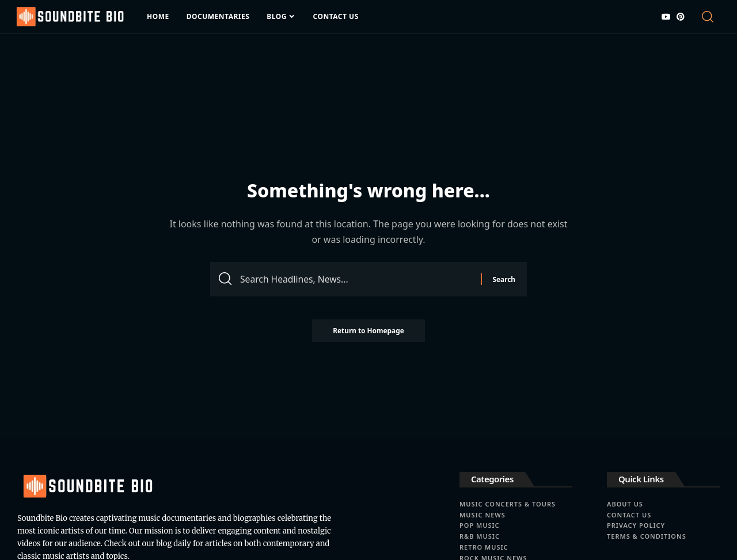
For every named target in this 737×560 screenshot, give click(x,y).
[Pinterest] (681, 17)
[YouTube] (666, 17)
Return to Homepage (368, 332)
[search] (710, 17)
